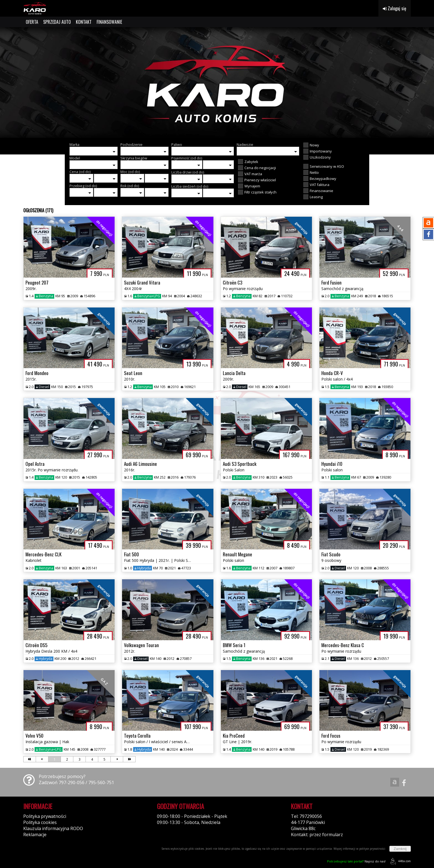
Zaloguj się (395, 8)
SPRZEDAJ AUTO (57, 22)
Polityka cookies (40, 822)
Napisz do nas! (356, 861)
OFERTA (32, 22)
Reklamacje (35, 835)
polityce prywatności (372, 849)
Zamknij (400, 849)
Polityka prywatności (45, 816)
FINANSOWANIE (109, 22)
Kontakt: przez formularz (317, 835)
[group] (217, 82)
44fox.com (400, 861)
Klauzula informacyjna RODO (53, 828)
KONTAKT (84, 22)
